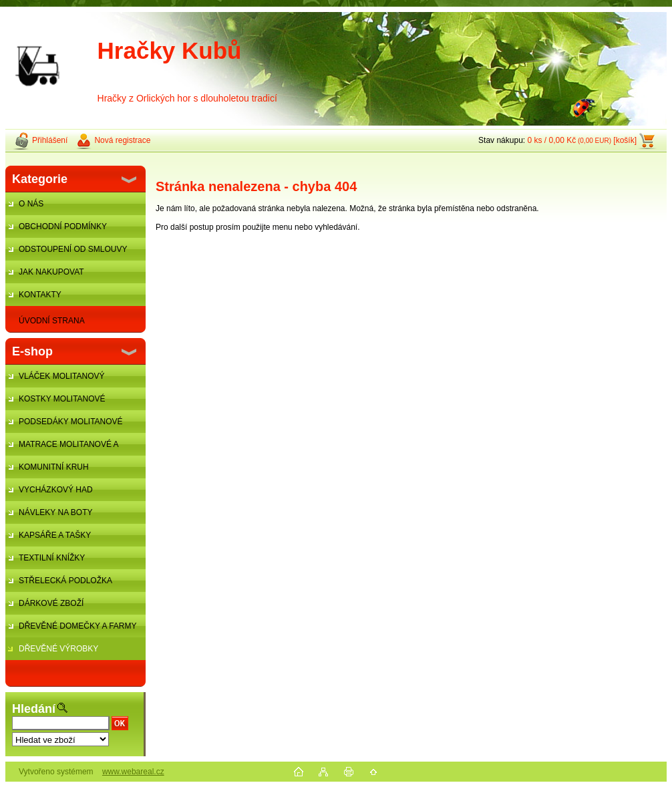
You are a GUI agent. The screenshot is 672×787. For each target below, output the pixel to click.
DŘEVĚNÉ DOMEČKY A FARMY (78, 626)
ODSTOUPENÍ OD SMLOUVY (73, 249)
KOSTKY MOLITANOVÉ (62, 399)
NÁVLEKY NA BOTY (56, 512)
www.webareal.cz (133, 772)
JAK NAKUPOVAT (51, 272)
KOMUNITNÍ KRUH (54, 467)
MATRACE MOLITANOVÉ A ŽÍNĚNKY (62, 448)
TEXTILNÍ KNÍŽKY (52, 558)
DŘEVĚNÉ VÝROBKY (58, 649)
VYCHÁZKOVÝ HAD (56, 490)
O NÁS (31, 204)
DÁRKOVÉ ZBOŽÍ (51, 603)
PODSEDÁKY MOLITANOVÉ (71, 422)
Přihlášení (50, 140)
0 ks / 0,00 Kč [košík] (582, 140)
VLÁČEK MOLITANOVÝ (61, 376)
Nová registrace (122, 140)
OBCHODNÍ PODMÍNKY (63, 226)
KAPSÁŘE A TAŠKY (55, 535)
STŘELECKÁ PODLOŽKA (65, 581)
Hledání (34, 709)
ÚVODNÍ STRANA (52, 321)
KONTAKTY (40, 295)
